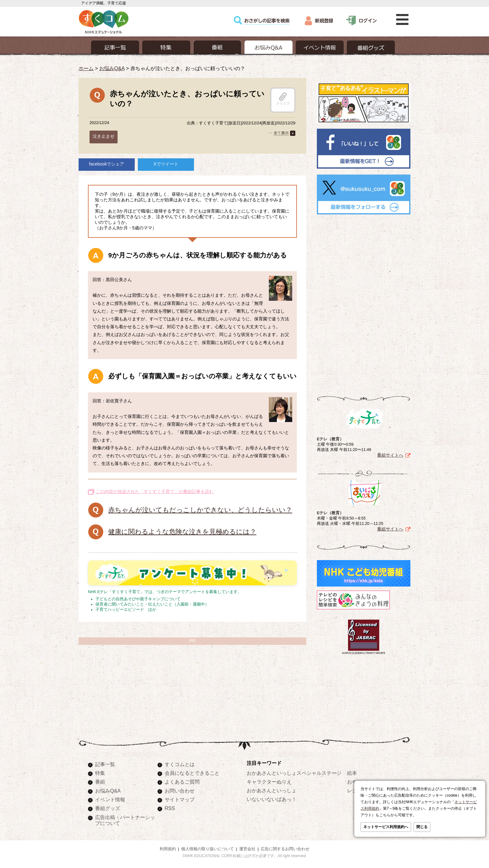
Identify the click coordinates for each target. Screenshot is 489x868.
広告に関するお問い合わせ (285, 849)
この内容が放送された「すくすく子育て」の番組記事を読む (155, 492)
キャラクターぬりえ (269, 782)
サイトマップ (180, 799)
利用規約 (168, 849)
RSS (170, 808)
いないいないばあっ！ (272, 799)
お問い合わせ (180, 791)
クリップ (283, 99)
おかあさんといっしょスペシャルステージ (294, 773)
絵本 (352, 773)
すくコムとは (180, 764)
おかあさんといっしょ (272, 790)
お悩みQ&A (112, 68)
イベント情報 (110, 799)
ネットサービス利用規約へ (386, 827)
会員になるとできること (192, 773)
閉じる (422, 827)
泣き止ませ (104, 136)
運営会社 (247, 849)
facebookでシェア (107, 164)
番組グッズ (108, 808)
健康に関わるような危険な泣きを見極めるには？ (182, 532)
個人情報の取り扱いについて (208, 849)
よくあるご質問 (182, 782)
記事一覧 (105, 764)
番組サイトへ (390, 454)
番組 (100, 782)
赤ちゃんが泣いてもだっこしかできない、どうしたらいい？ (200, 510)
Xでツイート (166, 164)
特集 (100, 773)
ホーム (86, 68)
